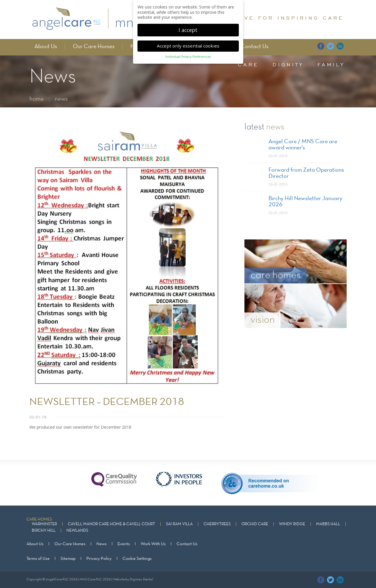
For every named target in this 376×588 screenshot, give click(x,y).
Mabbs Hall (328, 524)
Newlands (77, 531)
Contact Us (255, 47)
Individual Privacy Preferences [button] (188, 52)
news (61, 99)
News (101, 544)
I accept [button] (188, 25)
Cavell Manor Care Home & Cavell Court (111, 524)
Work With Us (153, 544)
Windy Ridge (292, 524)
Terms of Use (38, 559)
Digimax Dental (141, 579)
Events (124, 544)
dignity (288, 65)
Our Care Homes (94, 47)
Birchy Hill (44, 531)
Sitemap (68, 559)
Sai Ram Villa (179, 524)
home (37, 99)
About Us (46, 47)
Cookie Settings (137, 559)
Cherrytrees (217, 524)
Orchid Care (255, 524)
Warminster (44, 524)
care (248, 65)
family (331, 65)
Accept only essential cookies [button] (188, 41)
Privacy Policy (99, 559)
